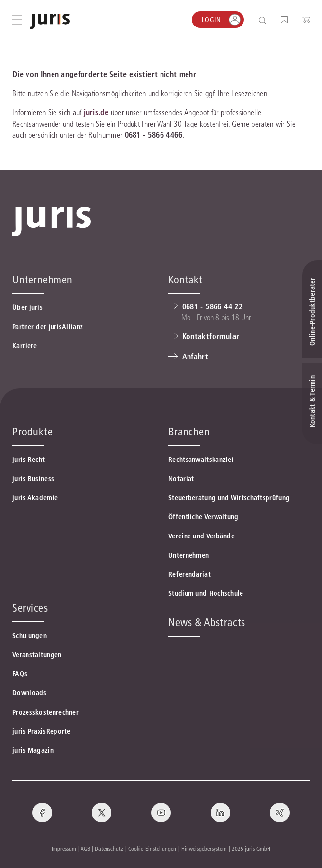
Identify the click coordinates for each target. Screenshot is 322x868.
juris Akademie (35, 498)
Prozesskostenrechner (45, 712)
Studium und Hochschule (206, 593)
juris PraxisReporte (41, 731)
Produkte (32, 432)
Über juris (27, 307)
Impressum (64, 849)
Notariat (181, 479)
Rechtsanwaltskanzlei (201, 460)
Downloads (29, 693)
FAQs (20, 674)
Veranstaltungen (37, 655)
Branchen (189, 432)
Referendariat (189, 574)
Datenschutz (109, 849)
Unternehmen (188, 555)
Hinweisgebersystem (204, 849)
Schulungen (29, 636)
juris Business (33, 479)
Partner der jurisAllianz (48, 327)
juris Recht (28, 460)
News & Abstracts (207, 622)
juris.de (96, 112)
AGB (85, 849)
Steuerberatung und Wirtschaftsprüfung (229, 498)
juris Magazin (33, 750)
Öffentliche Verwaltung (203, 517)
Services (30, 608)
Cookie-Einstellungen (152, 849)
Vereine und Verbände (201, 536)
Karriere (25, 346)
